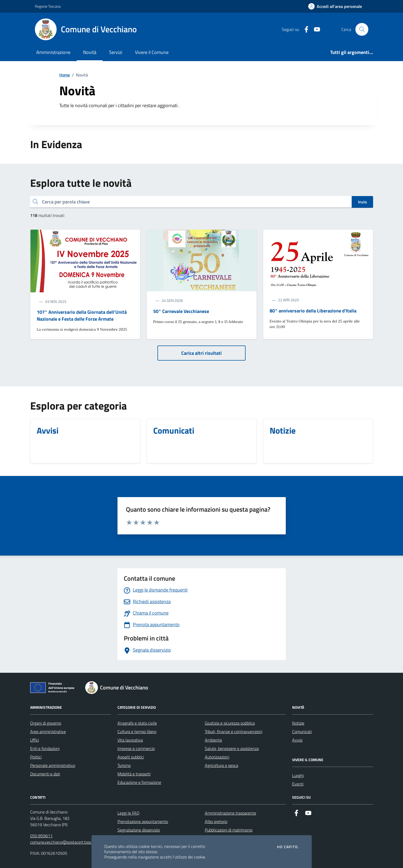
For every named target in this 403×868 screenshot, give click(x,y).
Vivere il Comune (152, 52)
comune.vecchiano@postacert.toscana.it (66, 842)
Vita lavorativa (130, 740)
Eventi (298, 784)
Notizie (298, 723)
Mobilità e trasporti (134, 774)
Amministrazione (53, 52)
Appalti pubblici (131, 757)
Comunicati (302, 731)
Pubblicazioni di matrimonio (229, 830)
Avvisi (297, 740)
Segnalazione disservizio (139, 830)
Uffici (35, 740)
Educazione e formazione (139, 782)
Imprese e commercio (136, 748)
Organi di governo (46, 723)
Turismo (124, 765)
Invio (362, 202)
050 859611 (41, 836)
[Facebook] (304, 29)
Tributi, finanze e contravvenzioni (234, 731)
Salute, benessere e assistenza (232, 748)
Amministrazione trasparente (230, 813)
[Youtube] (315, 29)
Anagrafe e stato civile (137, 723)
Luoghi (298, 775)
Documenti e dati (45, 774)
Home (65, 75)
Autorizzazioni (217, 757)
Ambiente (213, 740)
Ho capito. (288, 847)
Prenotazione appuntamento (143, 821)
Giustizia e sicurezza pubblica (230, 723)
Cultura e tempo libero (137, 731)
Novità (90, 52)
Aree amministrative (48, 731)
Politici (36, 757)
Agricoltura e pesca (221, 765)
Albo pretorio (216, 821)
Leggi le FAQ (128, 813)
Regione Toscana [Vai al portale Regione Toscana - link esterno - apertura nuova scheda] (48, 6)
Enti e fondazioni (45, 748)
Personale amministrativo (53, 765)
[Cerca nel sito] (362, 29)
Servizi (116, 52)
